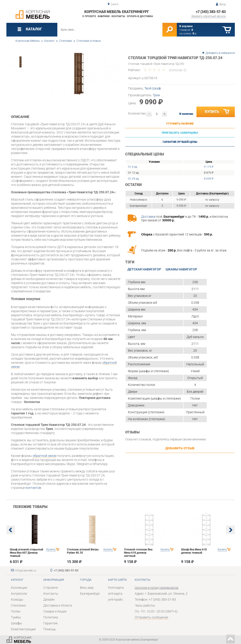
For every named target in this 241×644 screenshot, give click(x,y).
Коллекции (19, 588)
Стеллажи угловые (89, 41)
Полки (16, 611)
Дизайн (49, 599)
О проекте (89, 16)
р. (195, 34)
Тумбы (16, 617)
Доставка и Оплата (58, 605)
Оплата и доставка (140, 16)
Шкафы (17, 623)
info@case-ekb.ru (26, 571)
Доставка (148, 217)
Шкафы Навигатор (181, 269)
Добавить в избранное (220, 53)
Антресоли (19, 594)
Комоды (17, 599)
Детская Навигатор (144, 269)
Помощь (50, 629)
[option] (78, 74)
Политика (51, 617)
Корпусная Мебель (28, 41)
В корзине (186, 26)
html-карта (116, 588)
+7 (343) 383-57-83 (211, 12)
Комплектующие (23, 629)
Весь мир (87, 588)
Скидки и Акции (55, 611)
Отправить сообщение (151, 617)
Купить (217, 112)
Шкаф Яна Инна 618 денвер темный (194, 551)
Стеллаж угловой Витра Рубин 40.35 (83, 551)
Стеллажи (66, 41)
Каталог (49, 41)
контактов (33, 488)
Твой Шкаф (153, 88)
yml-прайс (115, 599)
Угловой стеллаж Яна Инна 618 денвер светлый (138, 553)
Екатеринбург (90, 594)
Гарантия (50, 623)
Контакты (118, 16)
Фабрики (104, 16)
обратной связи (45, 456)
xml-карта (115, 594)
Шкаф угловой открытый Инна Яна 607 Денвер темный (26, 553)
